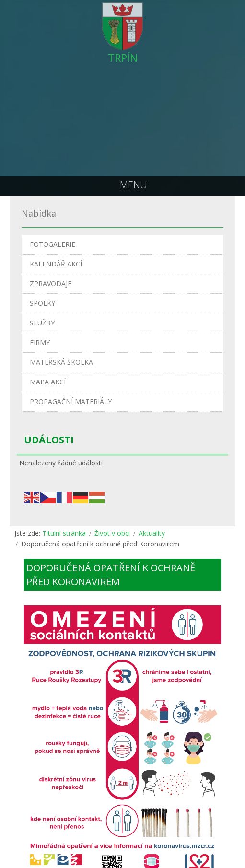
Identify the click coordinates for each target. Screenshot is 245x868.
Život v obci (112, 533)
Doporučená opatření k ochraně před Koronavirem (111, 575)
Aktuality (152, 533)
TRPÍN (123, 58)
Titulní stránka (64, 533)
